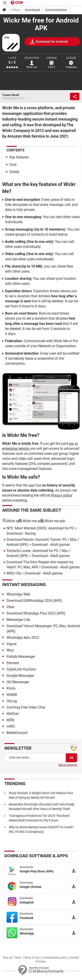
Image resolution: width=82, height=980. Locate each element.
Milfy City (14, 573)
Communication (56, 10)
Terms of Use (32, 958)
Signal (11, 644)
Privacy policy (62, 495)
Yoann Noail (11, 95)
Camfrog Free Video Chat (26, 707)
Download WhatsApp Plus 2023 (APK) (36, 613)
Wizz (10, 650)
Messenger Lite (18, 620)
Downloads (33, 10)
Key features (19, 157)
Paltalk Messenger (21, 657)
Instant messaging (24, 584)
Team (18, 958)
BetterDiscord (17, 733)
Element (13, 663)
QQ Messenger (18, 682)
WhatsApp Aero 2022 (23, 638)
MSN (10, 720)
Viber (10, 607)
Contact (74, 958)
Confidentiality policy (54, 958)
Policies (41, 962)
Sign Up (8, 958)
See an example (68, 765)
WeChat (13, 714)
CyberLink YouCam (21, 669)
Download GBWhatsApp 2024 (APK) (34, 601)
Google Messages (20, 676)
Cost (13, 165)
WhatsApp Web (18, 594)
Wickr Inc (32, 67)
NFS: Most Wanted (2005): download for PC (40, 528)
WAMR (12, 695)
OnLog (12, 701)
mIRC (11, 726)
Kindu (11, 688)
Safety (14, 172)
